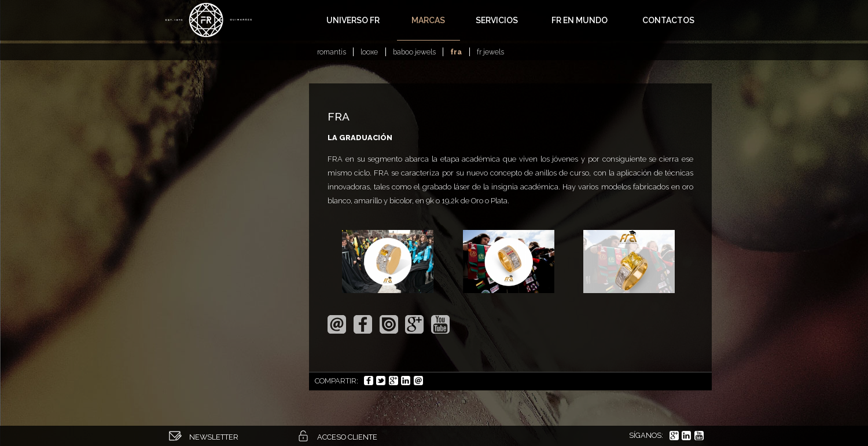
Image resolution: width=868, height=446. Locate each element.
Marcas (428, 20)
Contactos (668, 20)
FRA (456, 52)
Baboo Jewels (414, 52)
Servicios (497, 20)
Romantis (332, 52)
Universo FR (353, 20)
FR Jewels (490, 52)
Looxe (369, 52)
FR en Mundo (580, 20)
